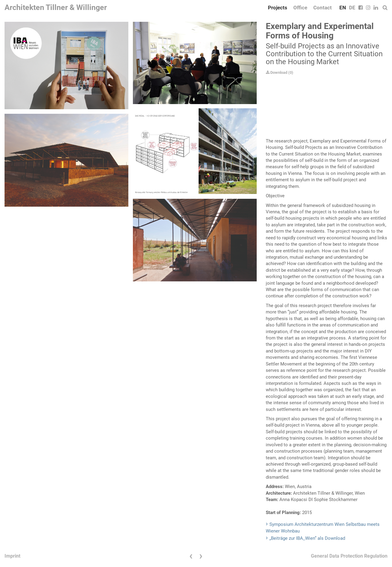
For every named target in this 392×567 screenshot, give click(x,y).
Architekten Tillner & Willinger (56, 7)
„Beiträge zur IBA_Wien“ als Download (307, 538)
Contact (323, 8)
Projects (278, 8)
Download (277, 72)
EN (343, 8)
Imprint (12, 556)
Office (300, 8)
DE (352, 8)
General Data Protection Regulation (349, 556)
